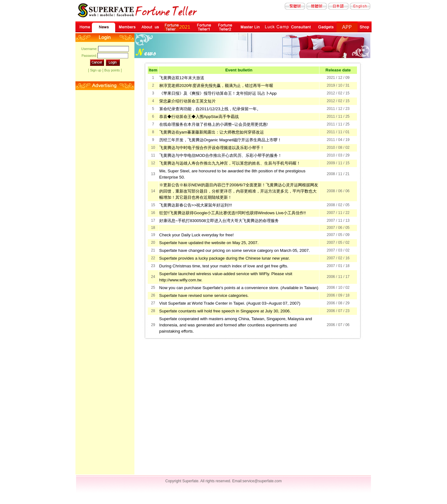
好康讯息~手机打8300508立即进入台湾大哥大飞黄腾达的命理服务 (219, 221)
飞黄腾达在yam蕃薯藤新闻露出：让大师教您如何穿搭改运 (212, 132)
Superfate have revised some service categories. (204, 295)
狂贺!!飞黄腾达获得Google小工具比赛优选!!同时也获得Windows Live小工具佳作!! (233, 213)
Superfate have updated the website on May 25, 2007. (209, 243)
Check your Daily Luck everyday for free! (196, 235)
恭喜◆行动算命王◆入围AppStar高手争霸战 (199, 117)
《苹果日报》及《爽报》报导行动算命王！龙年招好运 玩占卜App (218, 93)
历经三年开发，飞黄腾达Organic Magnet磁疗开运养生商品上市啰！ (220, 140)
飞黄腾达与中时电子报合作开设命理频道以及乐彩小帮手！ (212, 148)
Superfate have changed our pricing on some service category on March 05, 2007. (235, 250)
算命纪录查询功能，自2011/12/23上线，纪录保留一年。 (210, 109)
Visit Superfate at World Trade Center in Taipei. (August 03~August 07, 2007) (230, 303)
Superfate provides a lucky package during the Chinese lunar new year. (225, 258)
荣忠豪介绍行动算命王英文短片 (187, 101)
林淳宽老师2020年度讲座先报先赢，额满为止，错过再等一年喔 (216, 86)
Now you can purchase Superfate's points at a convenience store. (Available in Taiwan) (239, 288)
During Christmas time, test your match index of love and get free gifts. (224, 266)
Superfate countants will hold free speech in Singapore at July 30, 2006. (225, 311)
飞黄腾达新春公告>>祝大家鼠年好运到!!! (196, 205)
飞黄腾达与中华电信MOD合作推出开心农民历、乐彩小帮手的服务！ (221, 155)
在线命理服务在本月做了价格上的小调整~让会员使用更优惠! (214, 124)
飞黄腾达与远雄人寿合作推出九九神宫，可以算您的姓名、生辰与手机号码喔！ (230, 163)
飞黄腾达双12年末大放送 (182, 78)
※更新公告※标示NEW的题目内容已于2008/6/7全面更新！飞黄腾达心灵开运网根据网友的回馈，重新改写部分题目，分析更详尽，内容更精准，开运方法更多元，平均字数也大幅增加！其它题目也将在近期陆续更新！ (239, 191)
